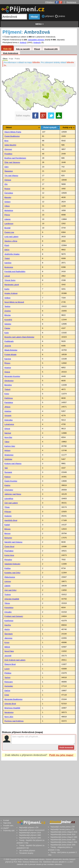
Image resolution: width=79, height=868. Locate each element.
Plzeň (7, 245)
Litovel (7, 276)
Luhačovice (9, 424)
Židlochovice (10, 577)
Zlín (6, 184)
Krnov (7, 642)
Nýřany (7, 450)
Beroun (7, 533)
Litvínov (8, 581)
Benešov (8, 385)
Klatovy (7, 477)
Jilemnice (8, 638)
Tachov (7, 677)
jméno (62, 16)
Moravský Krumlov (12, 376)
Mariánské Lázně (12, 285)
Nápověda (7, 823)
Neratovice (9, 712)
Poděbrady (9, 341)
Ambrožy (37, 42)
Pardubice (9, 402)
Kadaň (7, 525)
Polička (7, 568)
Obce (5, 59)
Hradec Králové (11, 293)
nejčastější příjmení (36, 40)
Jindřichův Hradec (12, 254)
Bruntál (7, 228)
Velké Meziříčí (10, 145)
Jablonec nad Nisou (13, 494)
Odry (6, 167)
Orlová (7, 429)
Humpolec (9, 686)
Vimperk (8, 416)
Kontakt (6, 820)
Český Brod (9, 546)
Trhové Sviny (10, 280)
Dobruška (8, 420)
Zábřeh (7, 586)
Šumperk (8, 472)
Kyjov (7, 394)
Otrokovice (9, 381)
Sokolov (8, 324)
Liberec (7, 219)
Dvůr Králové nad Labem (15, 660)
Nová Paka (9, 651)
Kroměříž (8, 320)
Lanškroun (9, 223)
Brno (6, 141)
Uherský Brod (10, 704)
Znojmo (7, 311)
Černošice (9, 193)
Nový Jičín (9, 717)
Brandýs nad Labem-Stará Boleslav (19, 337)
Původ (37, 49)
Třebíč (7, 258)
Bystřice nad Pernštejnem (15, 158)
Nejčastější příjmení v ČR (29, 828)
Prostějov (8, 154)
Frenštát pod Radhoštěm (15, 271)
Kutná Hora (9, 555)
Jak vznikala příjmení (27, 851)
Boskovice (9, 267)
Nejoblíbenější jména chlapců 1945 (64, 842)
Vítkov (7, 206)
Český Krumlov (11, 481)
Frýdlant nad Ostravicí (14, 616)
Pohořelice (9, 608)
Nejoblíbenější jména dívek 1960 (63, 840)
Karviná (8, 359)
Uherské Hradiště (12, 599)
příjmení (50, 16)
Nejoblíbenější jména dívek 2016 (63, 834)
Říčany (7, 363)
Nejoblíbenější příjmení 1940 (30, 838)
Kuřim (7, 289)
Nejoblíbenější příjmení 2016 (30, 833)
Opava (7, 372)
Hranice (8, 368)
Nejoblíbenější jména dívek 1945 (63, 845)
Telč (6, 468)
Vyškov (7, 298)
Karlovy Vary (10, 446)
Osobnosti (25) (51, 49)
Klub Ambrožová (11, 53)
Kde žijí (7, 49)
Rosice (7, 189)
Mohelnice (9, 210)
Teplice (7, 306)
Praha (17, 59)
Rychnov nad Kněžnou (14, 721)
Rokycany (9, 682)
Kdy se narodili (23, 49)
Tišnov (7, 603)
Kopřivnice (9, 621)
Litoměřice (9, 499)
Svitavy (7, 202)
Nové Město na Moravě (14, 302)
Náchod (8, 433)
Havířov (8, 625)
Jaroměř (8, 656)
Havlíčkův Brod (11, 520)
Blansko (8, 197)
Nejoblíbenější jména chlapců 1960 (64, 837)
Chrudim (8, 612)
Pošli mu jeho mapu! (61, 755)
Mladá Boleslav (11, 350)
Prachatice (9, 551)
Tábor (7, 442)
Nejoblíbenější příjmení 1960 (30, 835)
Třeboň (7, 389)
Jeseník (8, 346)
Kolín (7, 333)
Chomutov (9, 490)
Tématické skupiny (26, 853)
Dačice (7, 691)
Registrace (71, 2)
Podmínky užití (9, 831)
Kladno (7, 485)
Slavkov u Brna (11, 241)
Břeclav (7, 315)
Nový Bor (8, 437)
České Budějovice (12, 136)
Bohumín (8, 538)
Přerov (7, 215)
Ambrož (23, 42)
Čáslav (7, 328)
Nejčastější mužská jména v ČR (63, 827)
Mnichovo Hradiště (12, 708)
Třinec (7, 507)
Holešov (8, 411)
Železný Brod (10, 664)
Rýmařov (8, 560)
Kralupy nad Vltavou (13, 463)
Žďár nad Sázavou (12, 162)
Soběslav (8, 459)
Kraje (11, 59)
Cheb (7, 695)
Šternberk (8, 634)
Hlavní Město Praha (13, 132)
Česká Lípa (9, 232)
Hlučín (7, 629)
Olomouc (8, 149)
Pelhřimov (9, 398)
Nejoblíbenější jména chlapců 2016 (64, 832)
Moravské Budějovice (13, 699)
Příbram (8, 512)
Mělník (7, 647)
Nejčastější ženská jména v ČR (62, 829)
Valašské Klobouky (12, 564)
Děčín (7, 250)
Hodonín (8, 516)
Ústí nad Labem (11, 503)
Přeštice (8, 673)
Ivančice (8, 263)
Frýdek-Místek (10, 354)
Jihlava (7, 407)
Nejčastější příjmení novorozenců (32, 830)
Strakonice (9, 455)
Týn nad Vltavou (11, 176)
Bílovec (7, 529)
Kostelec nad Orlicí (12, 573)
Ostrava (8, 180)
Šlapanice (9, 171)
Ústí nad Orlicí (10, 590)
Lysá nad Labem (11, 237)
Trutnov (8, 594)
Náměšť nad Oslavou (13, 542)
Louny (7, 669)
